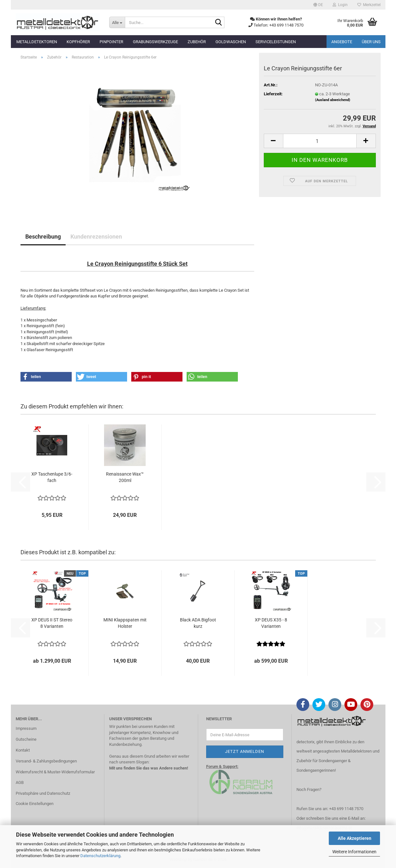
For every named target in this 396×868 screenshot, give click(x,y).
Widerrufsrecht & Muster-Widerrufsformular (55, 772)
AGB (20, 782)
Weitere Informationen (354, 852)
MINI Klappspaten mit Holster (125, 623)
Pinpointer (111, 42)
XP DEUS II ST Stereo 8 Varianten (52, 623)
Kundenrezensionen (96, 237)
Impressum (26, 728)
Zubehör (197, 42)
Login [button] (340, 5)
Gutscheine (26, 739)
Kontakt (23, 750)
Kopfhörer (78, 42)
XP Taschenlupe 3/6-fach (52, 477)
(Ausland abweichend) (333, 100)
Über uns (371, 42)
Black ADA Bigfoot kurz (198, 623)
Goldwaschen (231, 42)
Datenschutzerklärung (100, 856)
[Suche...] (117, 22)
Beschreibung (43, 237)
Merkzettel (369, 5)
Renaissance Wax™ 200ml (125, 477)
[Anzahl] (320, 141)
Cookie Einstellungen (35, 804)
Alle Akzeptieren (355, 838)
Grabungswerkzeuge (155, 42)
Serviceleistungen (276, 42)
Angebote (342, 42)
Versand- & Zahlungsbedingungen (46, 761)
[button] (318, 5)
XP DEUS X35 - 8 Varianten (271, 623)
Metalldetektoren (37, 42)
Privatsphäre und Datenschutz (43, 793)
